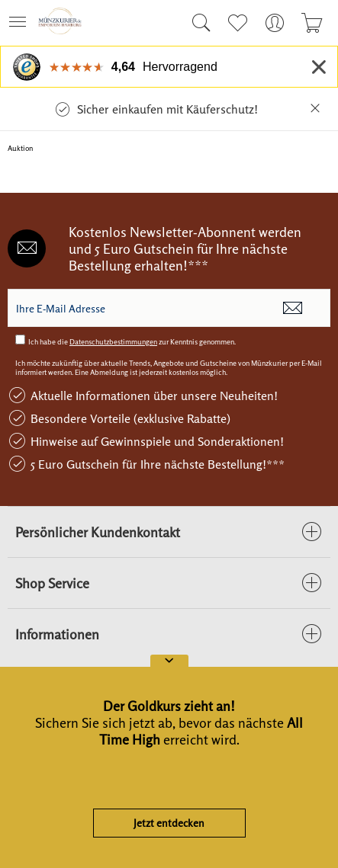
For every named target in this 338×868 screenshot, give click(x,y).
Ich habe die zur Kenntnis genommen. (132, 341)
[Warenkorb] (312, 23)
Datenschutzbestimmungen (113, 341)
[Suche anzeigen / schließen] (198, 23)
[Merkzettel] (237, 23)
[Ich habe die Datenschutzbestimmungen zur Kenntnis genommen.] (20, 340)
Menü (18, 17)
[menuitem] (22, 23)
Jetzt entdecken (169, 823)
